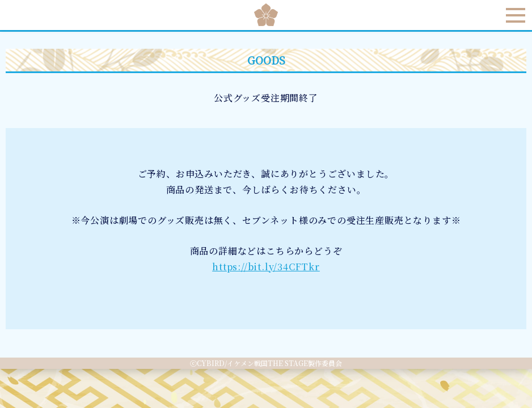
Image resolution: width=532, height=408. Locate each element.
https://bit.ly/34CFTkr (266, 267)
